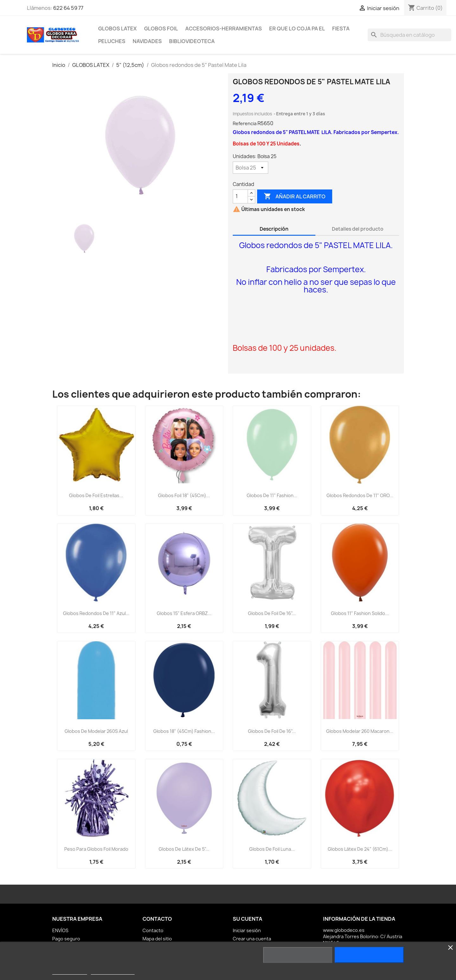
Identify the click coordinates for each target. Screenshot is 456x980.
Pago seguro (66, 939)
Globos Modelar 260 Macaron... (360, 731)
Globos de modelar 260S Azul (96, 731)
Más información (70, 972)
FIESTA (341, 29)
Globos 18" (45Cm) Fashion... (184, 731)
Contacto (153, 930)
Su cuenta (247, 919)
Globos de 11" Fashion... (272, 495)
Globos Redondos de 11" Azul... (96, 613)
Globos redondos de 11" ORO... (360, 495)
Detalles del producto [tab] (358, 229)
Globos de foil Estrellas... (96, 495)
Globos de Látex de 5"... (184, 849)
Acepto (369, 955)
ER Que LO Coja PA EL (297, 29)
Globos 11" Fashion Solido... (360, 613)
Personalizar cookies (113, 972)
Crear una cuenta (252, 939)
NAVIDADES (147, 41)
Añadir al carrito (295, 196)
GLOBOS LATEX (117, 29)
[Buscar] (409, 35)
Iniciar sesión (247, 930)
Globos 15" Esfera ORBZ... (184, 613)
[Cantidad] (240, 196)
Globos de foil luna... (272, 849)
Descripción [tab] (274, 229)
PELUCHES (112, 41)
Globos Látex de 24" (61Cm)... (360, 849)
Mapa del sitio (157, 939)
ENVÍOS (60, 930)
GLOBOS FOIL (161, 29)
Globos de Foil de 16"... (272, 613)
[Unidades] (250, 168)
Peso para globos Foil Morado (96, 849)
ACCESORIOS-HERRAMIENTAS (224, 29)
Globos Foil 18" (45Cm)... (184, 495)
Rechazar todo (298, 955)
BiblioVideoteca (192, 41)
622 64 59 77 (68, 8)
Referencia (245, 123)
